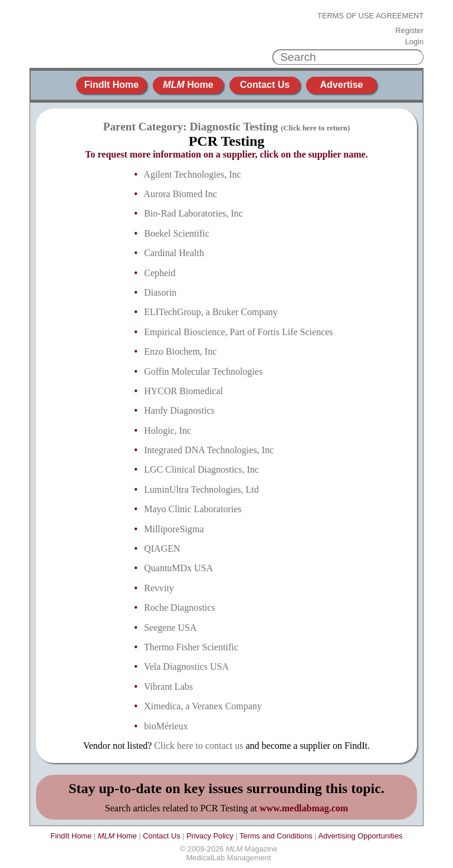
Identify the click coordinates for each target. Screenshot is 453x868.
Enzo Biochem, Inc (180, 351)
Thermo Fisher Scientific (191, 647)
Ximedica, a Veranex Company (203, 706)
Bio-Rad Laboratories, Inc (193, 213)
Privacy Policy (210, 836)
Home (188, 85)
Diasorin (160, 292)
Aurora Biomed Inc (180, 194)
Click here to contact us (198, 746)
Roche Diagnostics (179, 607)
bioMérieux (166, 726)
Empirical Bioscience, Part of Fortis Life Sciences (238, 332)
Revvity (159, 588)
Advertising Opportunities (360, 836)
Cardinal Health (174, 253)
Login (414, 42)
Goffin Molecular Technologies (203, 371)
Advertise (342, 85)
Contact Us (265, 85)
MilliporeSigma (174, 529)
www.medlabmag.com (304, 808)
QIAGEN (162, 548)
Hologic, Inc (168, 430)
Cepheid (160, 273)
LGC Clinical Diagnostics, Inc (201, 469)
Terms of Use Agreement (370, 16)
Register (409, 31)
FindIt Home (111, 85)
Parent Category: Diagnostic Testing (226, 127)
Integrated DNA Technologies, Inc (209, 450)
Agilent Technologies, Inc (192, 174)
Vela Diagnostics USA (186, 666)
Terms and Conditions (276, 836)
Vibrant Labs (168, 687)
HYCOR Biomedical (183, 391)
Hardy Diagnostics (179, 410)
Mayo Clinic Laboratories (193, 509)
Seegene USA (170, 628)
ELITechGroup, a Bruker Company (211, 312)
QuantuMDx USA (178, 568)
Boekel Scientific (177, 233)
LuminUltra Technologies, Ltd (201, 489)
